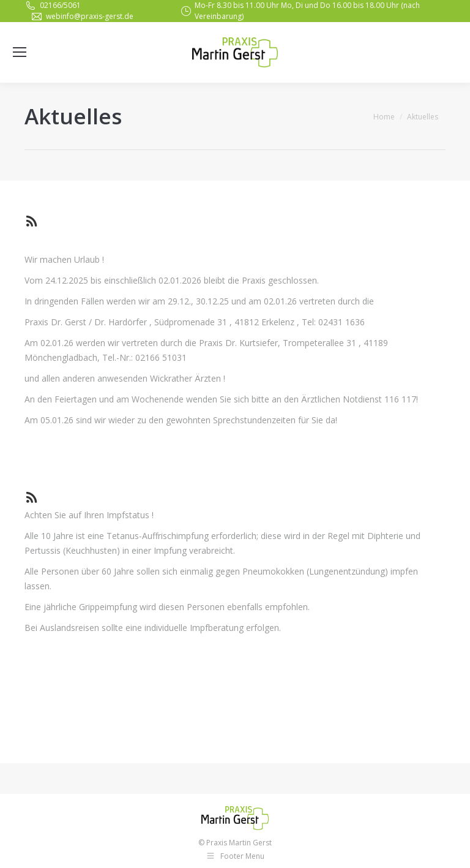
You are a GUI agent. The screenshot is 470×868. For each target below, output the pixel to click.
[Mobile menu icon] (20, 52)
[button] (444, 851)
